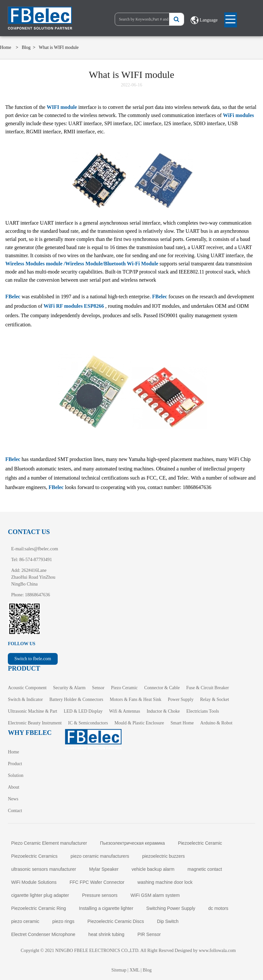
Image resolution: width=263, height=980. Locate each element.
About (14, 787)
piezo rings (64, 921)
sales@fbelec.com (41, 549)
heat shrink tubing (106, 934)
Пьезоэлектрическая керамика (132, 843)
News (13, 799)
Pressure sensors (100, 895)
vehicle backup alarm (153, 869)
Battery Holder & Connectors (76, 699)
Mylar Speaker (104, 869)
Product (15, 764)
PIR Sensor (149, 934)
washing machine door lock (165, 882)
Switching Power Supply (171, 908)
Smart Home (182, 723)
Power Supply (181, 699)
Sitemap (119, 970)
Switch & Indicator (25, 699)
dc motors (218, 908)
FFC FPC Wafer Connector (97, 882)
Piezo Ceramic (124, 688)
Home (6, 47)
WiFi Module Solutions (34, 882)
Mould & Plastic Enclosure (139, 723)
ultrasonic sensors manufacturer (44, 869)
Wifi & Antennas (125, 711)
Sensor (98, 688)
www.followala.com (217, 950)
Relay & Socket (215, 699)
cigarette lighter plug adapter (40, 895)
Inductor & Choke (163, 711)
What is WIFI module (59, 47)
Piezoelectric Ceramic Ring (38, 908)
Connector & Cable (162, 688)
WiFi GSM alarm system (155, 895)
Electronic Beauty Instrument (35, 723)
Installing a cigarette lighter (106, 908)
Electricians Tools (203, 711)
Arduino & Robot (216, 723)
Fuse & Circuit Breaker (207, 688)
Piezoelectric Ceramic (200, 843)
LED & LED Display (83, 711)
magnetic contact (205, 869)
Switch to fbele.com (33, 659)
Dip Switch (168, 921)
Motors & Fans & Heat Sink (136, 699)
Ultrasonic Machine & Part (32, 711)
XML (135, 970)
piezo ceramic (25, 921)
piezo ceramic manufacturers (100, 856)
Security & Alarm (69, 688)
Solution (15, 775)
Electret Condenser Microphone (43, 934)
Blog (26, 47)
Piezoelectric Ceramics (34, 856)
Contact (15, 811)
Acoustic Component (27, 688)
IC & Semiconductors (88, 723)
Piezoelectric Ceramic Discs (116, 921)
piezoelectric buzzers (163, 856)
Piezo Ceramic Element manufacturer (49, 843)
